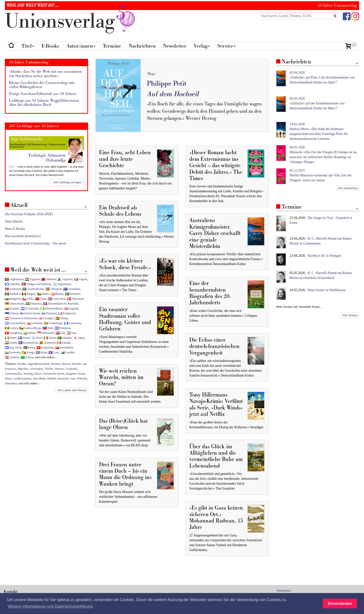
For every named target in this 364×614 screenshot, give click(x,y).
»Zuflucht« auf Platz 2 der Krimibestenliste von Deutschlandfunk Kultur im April (322, 77)
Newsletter (175, 46)
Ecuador (12, 308)
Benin (43, 294)
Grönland (35, 323)
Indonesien (46, 333)
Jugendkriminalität (39, 364)
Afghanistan (14, 279)
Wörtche (82, 379)
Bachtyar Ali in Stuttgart (324, 256)
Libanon (12, 357)
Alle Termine (350, 315)
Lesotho (67, 352)
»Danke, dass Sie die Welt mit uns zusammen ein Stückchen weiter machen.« (45, 74)
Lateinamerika (13, 374)
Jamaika (65, 338)
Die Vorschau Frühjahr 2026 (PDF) (29, 214)
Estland (12, 313)
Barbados (13, 294)
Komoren (13, 352)
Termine (112, 46)
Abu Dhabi (39, 379)
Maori (38, 374)
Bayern (66, 364)
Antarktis (13, 284)
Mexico (60, 369)
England (71, 308)
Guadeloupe (53, 323)
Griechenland (15, 323)
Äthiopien (54, 289)
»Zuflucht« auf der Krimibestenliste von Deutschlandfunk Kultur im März (317, 103)
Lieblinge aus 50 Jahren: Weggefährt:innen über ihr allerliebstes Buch (44, 103)
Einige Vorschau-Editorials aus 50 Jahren (43, 94)
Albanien (49, 279)
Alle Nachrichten (348, 188)
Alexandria (36, 369)
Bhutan (57, 294)
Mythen (56, 364)
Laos (54, 352)
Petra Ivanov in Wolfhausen (327, 290)
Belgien (29, 294)
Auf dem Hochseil (173, 94)
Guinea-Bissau (30, 328)
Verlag (202, 46)
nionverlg (71, 21)
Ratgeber (71, 374)
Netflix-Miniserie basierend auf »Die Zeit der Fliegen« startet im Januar (321, 175)
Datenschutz (284, 591)
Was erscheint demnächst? (23, 236)
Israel (37, 338)
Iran (71, 333)
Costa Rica (57, 299)
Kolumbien (64, 348)
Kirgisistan (45, 348)
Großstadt (71, 369)
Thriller (49, 369)
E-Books (50, 46)
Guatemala (73, 323)
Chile (28, 299)
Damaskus (11, 383)
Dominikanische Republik (61, 304)
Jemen (11, 343)
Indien (29, 333)
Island (24, 338)
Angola (81, 279)
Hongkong (13, 333)
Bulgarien (13, 299)
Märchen (23, 369)
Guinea (11, 328)
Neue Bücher (14, 221)
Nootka (22, 364)
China (41, 299)
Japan (79, 338)
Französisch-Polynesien (21, 318)
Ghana (62, 318)
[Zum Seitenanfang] (357, 64)
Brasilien (73, 294)
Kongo (28, 352)
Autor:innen (81, 46)
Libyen (27, 357)
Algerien (65, 279)
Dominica (34, 304)
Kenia (29, 348)
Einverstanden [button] (340, 604)
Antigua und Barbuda (36, 284)
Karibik (76, 364)
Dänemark (76, 299)
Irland (11, 338)
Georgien (46, 318)
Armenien (13, 289)
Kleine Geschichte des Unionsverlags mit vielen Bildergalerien (42, 85)
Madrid (51, 379)
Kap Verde (13, 348)
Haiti (48, 328)
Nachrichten (142, 46)
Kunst (81, 374)
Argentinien (62, 284)
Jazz (73, 379)
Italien (50, 338)
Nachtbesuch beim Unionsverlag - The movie (36, 243)
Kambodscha (28, 343)
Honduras (63, 328)
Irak (61, 333)
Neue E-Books (15, 229)
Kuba (42, 352)
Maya (8, 379)
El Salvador (30, 308)
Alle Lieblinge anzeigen (67, 182)
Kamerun (47, 343)
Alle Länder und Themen (72, 390)
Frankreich (67, 313)
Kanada (64, 343)
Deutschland (14, 304)
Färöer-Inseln (30, 313)
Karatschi (63, 379)
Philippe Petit (167, 84)
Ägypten (32, 279)
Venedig (28, 374)
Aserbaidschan (33, 289)
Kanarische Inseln (54, 374)
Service (227, 46)
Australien (72, 289)
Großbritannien (22, 379)
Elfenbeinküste (51, 308)
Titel (28, 46)
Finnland (49, 313)
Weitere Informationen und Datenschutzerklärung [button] (50, 606)
